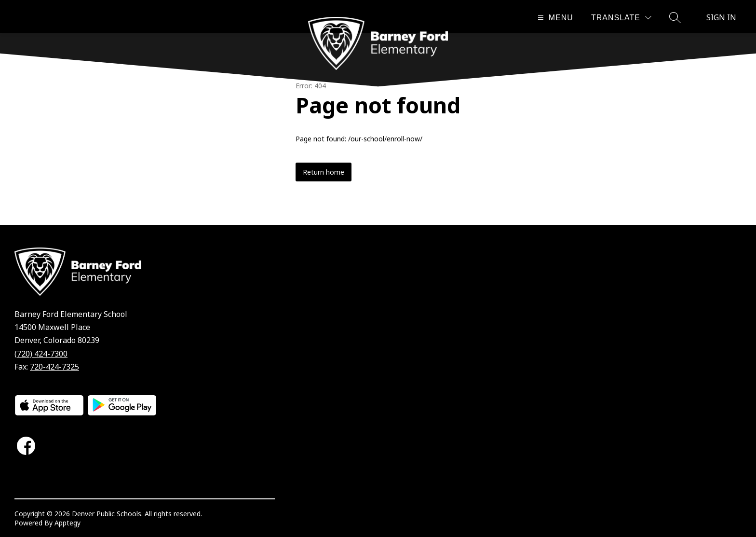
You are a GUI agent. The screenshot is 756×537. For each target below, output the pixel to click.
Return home (324, 172)
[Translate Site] (621, 18)
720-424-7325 (54, 367)
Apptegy (67, 523)
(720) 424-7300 (41, 354)
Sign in (721, 17)
